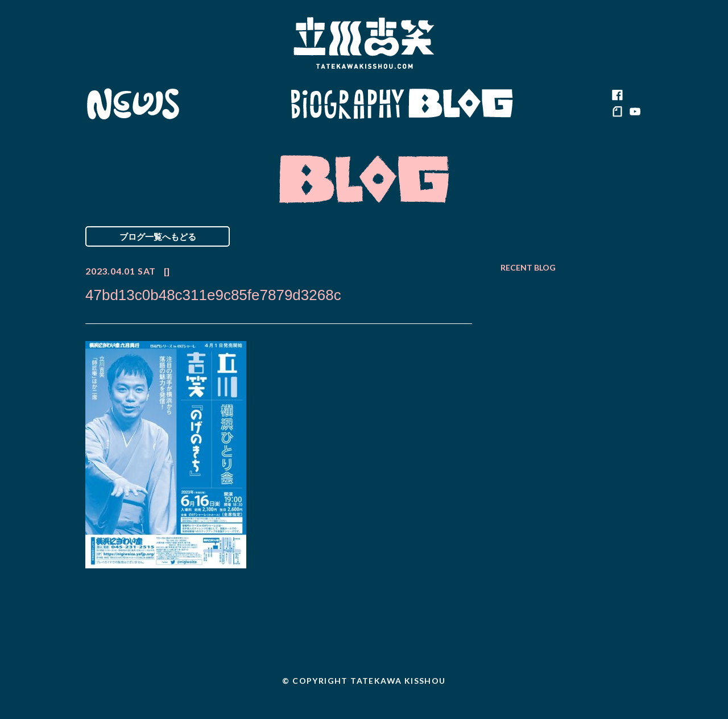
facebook (617, 95)
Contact (562, 104)
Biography (348, 104)
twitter (634, 95)
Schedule (235, 104)
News (133, 104)
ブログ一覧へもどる (158, 236)
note (617, 113)
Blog (461, 104)
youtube (634, 113)
